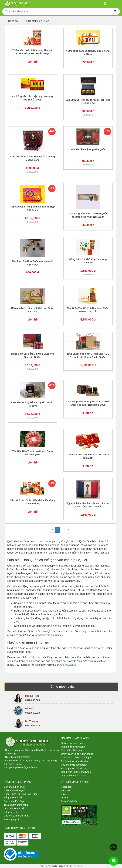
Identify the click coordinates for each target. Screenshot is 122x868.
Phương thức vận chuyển (74, 761)
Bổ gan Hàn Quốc (13, 798)
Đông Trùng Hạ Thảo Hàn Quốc (21, 794)
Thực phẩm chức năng (16, 805)
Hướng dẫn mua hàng (73, 743)
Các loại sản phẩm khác (16, 816)
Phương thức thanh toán (74, 765)
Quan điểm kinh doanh (73, 747)
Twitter (64, 798)
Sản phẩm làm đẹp (14, 801)
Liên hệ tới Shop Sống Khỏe (76, 772)
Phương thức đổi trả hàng (75, 768)
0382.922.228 (33, 725)
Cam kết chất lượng (71, 750)
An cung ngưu (11, 819)
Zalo (63, 794)
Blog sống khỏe (69, 801)
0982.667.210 (33, 713)
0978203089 (24, 757)
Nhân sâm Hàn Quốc (15, 790)
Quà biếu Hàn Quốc (14, 808)
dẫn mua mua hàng (65, 665)
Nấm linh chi (10, 812)
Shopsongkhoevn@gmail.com (21, 767)
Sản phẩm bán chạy (14, 787)
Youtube (65, 790)
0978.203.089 (33, 700)
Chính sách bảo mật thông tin (76, 757)
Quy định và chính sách (73, 776)
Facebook (66, 787)
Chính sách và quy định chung (77, 754)
